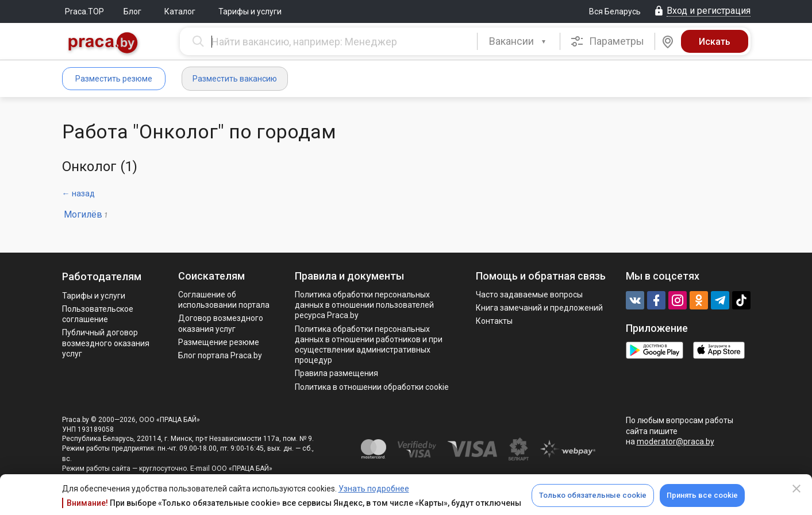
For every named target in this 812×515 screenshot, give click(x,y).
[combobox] (519, 41)
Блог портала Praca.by (220, 355)
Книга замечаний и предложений (539, 308)
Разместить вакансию (235, 79)
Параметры (607, 41)
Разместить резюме (114, 79)
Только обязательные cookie (593, 495)
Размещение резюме (219, 342)
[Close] (796, 489)
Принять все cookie (702, 495)
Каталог (180, 11)
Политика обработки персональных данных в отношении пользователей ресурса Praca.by (364, 305)
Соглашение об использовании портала (224, 300)
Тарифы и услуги (250, 11)
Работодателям (102, 276)
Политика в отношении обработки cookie (372, 387)
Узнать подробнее (374, 489)
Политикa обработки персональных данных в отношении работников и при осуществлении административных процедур (369, 345)
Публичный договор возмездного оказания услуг (106, 343)
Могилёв (83, 214)
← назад (78, 193)
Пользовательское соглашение (98, 314)
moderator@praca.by (676, 442)
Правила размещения (336, 373)
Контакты (494, 321)
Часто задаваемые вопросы (529, 295)
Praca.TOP (84, 11)
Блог (132, 11)
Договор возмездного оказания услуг (221, 323)
